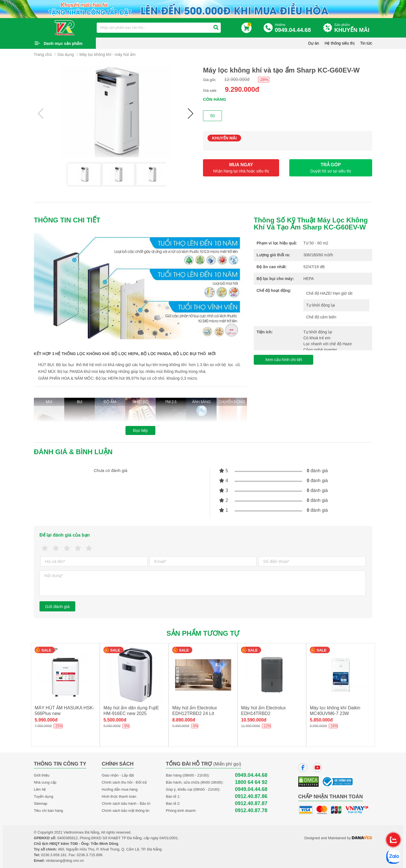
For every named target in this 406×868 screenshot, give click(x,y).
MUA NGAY (241, 168)
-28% (264, 80)
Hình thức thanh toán (119, 796)
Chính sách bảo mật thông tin (126, 811)
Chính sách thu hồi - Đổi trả (124, 782)
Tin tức (366, 43)
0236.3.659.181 (54, 855)
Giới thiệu (42, 775)
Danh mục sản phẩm (63, 43)
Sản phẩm (353, 28)
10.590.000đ (254, 720)
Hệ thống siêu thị (339, 43)
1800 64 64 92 (251, 782)
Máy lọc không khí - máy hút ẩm (108, 54)
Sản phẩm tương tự (203, 633)
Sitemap (41, 803)
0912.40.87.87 (251, 803)
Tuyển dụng (44, 796)
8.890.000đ (184, 720)
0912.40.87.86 (251, 796)
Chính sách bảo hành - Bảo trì (126, 803)
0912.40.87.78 (251, 811)
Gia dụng (66, 54)
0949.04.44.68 (251, 775)
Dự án (314, 43)
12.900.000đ (237, 79)
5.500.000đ (115, 720)
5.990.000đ (46, 720)
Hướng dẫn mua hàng (120, 789)
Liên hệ (40, 789)
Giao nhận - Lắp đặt (118, 775)
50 (212, 116)
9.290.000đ (242, 89)
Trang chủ (43, 54)
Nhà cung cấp (45, 782)
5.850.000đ (321, 720)
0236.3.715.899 (89, 855)
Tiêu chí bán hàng (48, 811)
